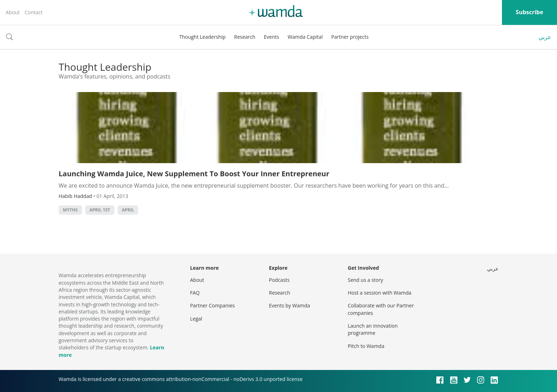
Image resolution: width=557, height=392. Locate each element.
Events (272, 37)
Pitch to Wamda (366, 346)
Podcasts (279, 280)
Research (245, 37)
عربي (545, 37)
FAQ (195, 293)
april (128, 210)
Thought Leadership (202, 37)
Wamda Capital (305, 37)
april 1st (100, 210)
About (13, 12)
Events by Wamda (290, 305)
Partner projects (350, 37)
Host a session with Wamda (380, 293)
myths (70, 210)
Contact (33, 12)
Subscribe (529, 12)
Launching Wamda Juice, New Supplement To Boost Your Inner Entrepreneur (194, 174)
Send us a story (365, 280)
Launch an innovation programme (373, 329)
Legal (196, 319)
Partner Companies (212, 305)
